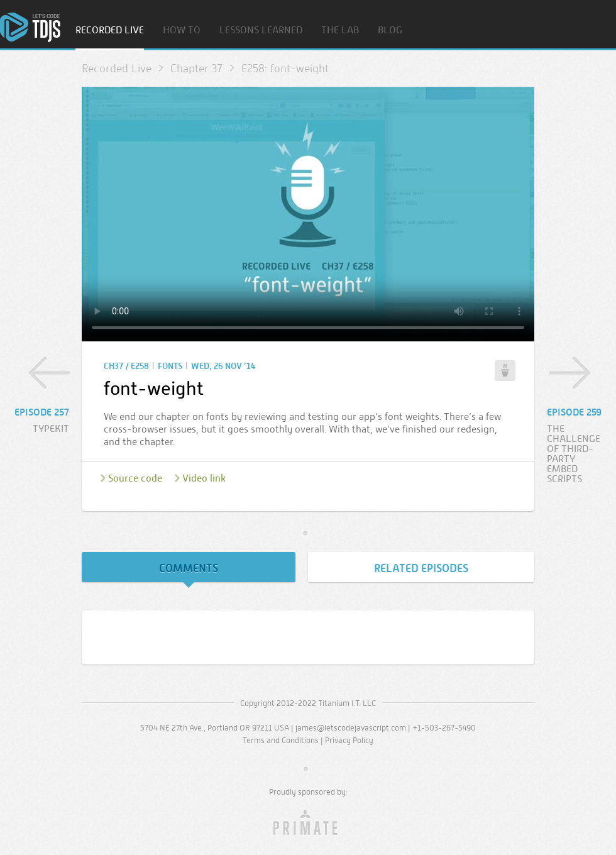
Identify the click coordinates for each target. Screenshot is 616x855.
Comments (189, 568)
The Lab (340, 30)
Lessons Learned (261, 30)
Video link (204, 478)
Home (30, 27)
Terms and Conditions (281, 740)
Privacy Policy (349, 740)
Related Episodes (421, 568)
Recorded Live (110, 30)
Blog (390, 30)
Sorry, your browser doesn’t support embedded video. (308, 214)
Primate (308, 823)
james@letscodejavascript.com (351, 728)
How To (182, 30)
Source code (135, 478)
